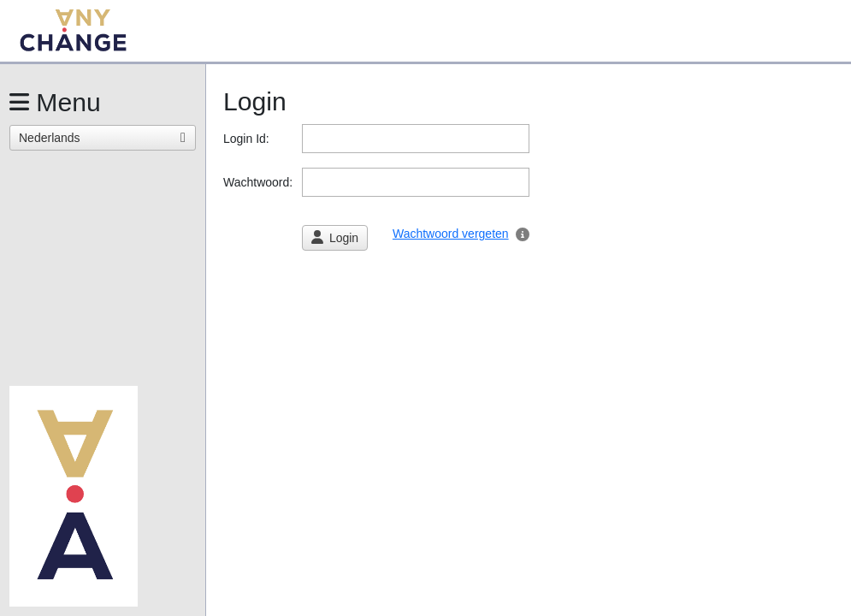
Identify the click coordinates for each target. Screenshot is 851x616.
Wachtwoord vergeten (451, 234)
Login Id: (248, 139)
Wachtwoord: (260, 182)
